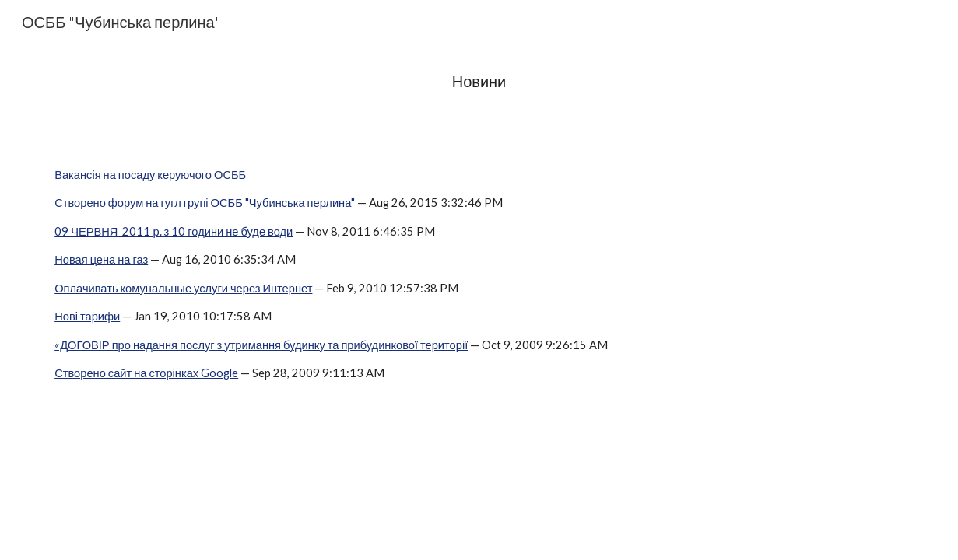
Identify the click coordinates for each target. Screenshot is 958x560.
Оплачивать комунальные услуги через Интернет (183, 288)
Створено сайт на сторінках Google (146, 373)
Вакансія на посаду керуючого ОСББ (150, 175)
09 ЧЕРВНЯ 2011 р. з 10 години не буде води (174, 231)
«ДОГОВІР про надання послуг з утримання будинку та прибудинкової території (261, 345)
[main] (479, 81)
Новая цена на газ (101, 259)
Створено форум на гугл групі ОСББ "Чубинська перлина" (205, 203)
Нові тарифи (87, 316)
